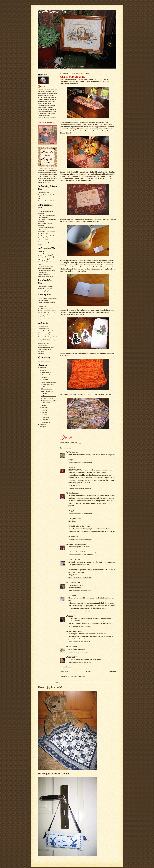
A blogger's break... (47, 398)
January (45, 422)
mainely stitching (75, 544)
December (45, 372)
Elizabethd (72, 582)
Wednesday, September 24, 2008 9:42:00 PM (80, 514)
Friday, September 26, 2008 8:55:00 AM (79, 626)
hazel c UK (73, 559)
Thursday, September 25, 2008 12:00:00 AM (80, 578)
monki (71, 616)
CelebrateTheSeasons (44, 361)
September (45, 380)
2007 (42, 424)
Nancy (71, 467)
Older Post (112, 671)
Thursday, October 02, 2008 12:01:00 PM (80, 662)
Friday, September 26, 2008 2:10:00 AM (79, 611)
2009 (42, 368)
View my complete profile (46, 122)
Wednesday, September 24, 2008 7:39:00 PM (80, 463)
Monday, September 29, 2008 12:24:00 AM (80, 652)
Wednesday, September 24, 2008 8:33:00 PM (80, 488)
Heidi (43, 86)
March (44, 417)
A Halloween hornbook (49, 396)
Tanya (71, 452)
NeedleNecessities (52, 12)
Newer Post (64, 671)
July (43, 407)
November (45, 375)
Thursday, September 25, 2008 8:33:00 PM (80, 590)
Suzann (71, 647)
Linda (71, 595)
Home (88, 671)
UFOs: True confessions (49, 382)
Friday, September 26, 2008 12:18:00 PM (79, 642)
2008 (42, 370)
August (44, 405)
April (44, 415)
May (43, 412)
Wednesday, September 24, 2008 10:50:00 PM (81, 555)
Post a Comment (67, 667)
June (43, 410)
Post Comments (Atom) (79, 676)
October (44, 377)
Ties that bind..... (47, 389)
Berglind (72, 657)
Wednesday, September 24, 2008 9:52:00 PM (80, 539)
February (45, 420)
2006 (42, 427)
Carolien (72, 493)
